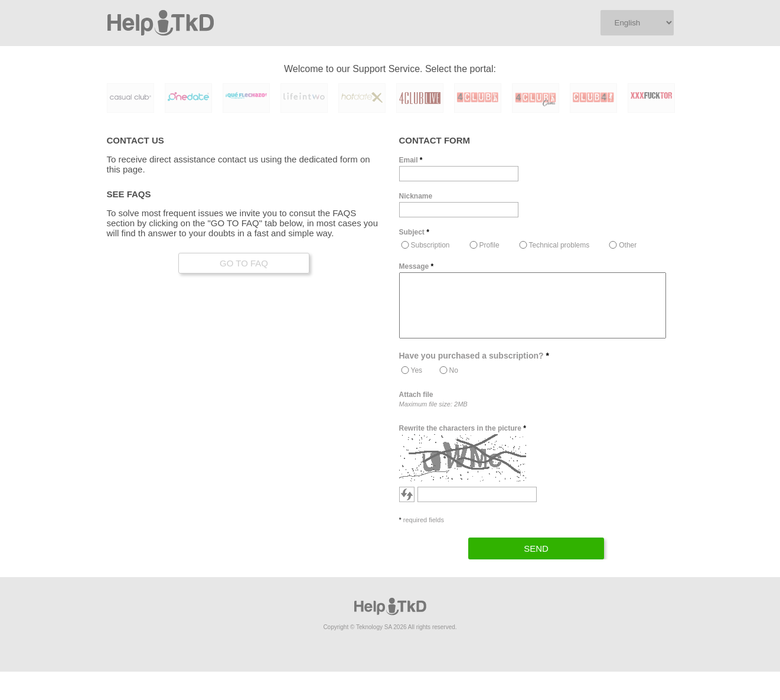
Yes (417, 370)
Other (628, 245)
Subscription (430, 245)
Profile (489, 245)
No (454, 370)
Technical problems (559, 245)
